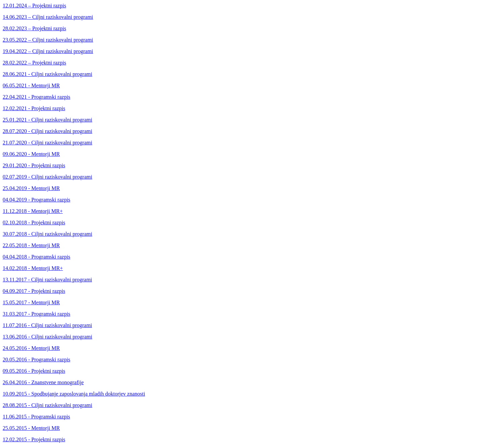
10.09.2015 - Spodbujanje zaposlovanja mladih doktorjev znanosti (74, 394)
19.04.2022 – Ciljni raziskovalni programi (48, 51)
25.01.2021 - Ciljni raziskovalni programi (48, 120)
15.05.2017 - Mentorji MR (31, 302)
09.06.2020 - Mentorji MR (31, 154)
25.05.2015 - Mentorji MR (31, 428)
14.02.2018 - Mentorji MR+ (33, 268)
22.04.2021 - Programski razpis (36, 97)
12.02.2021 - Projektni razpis (34, 108)
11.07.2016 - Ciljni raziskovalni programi (47, 325)
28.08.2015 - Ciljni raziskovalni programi (48, 405)
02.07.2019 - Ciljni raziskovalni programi (48, 177)
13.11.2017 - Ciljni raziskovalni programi (47, 280)
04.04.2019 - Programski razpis (36, 200)
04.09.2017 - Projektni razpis (34, 291)
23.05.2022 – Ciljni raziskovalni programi (48, 40)
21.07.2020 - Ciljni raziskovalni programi (48, 143)
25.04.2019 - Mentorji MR (31, 188)
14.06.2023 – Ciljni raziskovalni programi (48, 17)
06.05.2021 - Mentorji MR (31, 85)
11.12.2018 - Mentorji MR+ (33, 211)
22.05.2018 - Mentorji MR (31, 245)
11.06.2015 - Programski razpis (36, 417)
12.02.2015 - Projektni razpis (34, 439)
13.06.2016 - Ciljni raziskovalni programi (48, 337)
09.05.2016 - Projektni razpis (34, 371)
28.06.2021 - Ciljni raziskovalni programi (48, 74)
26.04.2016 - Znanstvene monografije (43, 382)
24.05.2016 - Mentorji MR (31, 348)
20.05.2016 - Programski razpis (36, 360)
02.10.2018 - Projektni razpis (34, 222)
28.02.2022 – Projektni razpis (34, 63)
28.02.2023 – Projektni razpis (34, 28)
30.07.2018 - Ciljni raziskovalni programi (48, 234)
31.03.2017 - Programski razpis (36, 314)
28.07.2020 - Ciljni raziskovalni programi (48, 131)
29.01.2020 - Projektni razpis (34, 165)
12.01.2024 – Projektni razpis (34, 6)
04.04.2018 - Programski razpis (36, 257)
